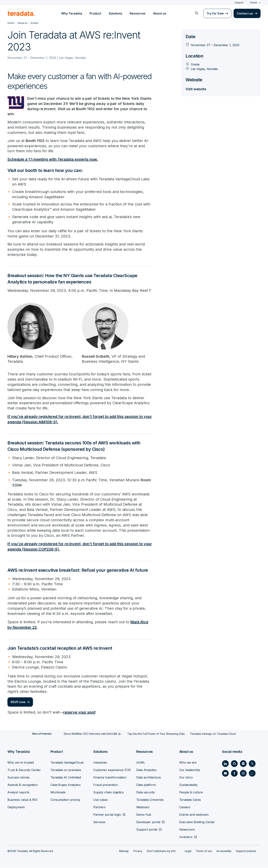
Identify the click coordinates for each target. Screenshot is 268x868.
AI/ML (141, 763)
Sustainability (188, 785)
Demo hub (144, 815)
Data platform (146, 785)
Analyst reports (18, 793)
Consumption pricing (65, 800)
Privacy (138, 851)
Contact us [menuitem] (245, 13)
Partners (99, 808)
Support (239, 3)
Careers (185, 808)
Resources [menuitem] (138, 13)
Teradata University (150, 800)
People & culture (191, 793)
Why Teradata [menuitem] (72, 13)
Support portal (147, 830)
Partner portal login (107, 815)
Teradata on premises (66, 770)
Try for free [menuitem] (215, 13)
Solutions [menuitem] (115, 13)
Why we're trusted (21, 763)
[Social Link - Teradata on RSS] (252, 774)
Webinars (143, 808)
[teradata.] (21, 13)
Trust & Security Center (24, 770)
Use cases (100, 800)
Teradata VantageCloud (67, 763)
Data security (146, 793)
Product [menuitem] (95, 13)
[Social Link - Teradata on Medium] (243, 764)
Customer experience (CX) (112, 770)
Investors (186, 837)
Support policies (246, 851)
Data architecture (149, 778)
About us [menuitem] (160, 13)
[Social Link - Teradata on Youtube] (225, 774)
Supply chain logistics (109, 793)
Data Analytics (146, 770)
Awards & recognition (23, 785)
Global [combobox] (253, 3)
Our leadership (190, 770)
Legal (188, 851)
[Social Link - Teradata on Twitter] (252, 764)
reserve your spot (79, 713)
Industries (100, 763)
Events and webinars (194, 815)
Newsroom (187, 830)
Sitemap (124, 851)
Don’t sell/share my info (161, 851)
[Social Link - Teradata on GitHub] (234, 764)
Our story (186, 778)
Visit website (196, 89)
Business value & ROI (22, 800)
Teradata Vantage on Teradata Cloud (213, 734)
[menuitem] (197, 13)
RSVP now (18, 703)
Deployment (16, 808)
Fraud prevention (106, 785)
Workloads (58, 793)
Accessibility (224, 851)
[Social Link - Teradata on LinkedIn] (225, 764)
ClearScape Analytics (66, 785)
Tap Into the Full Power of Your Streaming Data (156, 734)
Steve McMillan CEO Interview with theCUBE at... (93, 734)
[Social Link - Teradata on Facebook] (234, 774)
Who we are (188, 763)
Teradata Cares (190, 800)
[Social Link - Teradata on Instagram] (243, 774)
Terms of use (204, 851)
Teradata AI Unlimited (66, 778)
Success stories (19, 778)
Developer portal (148, 822)
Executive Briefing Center (197, 822)
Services (99, 822)
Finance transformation (110, 778)
